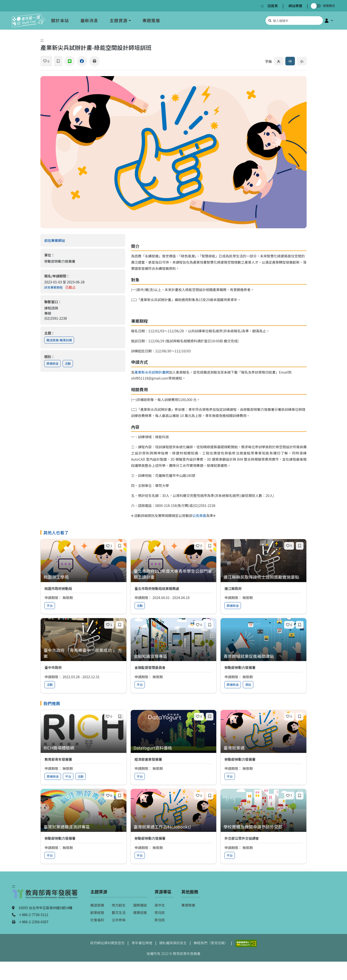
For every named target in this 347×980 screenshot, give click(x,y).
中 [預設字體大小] (290, 61)
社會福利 (97, 920)
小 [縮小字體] (302, 61)
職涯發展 (97, 905)
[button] (329, 21)
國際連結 (140, 905)
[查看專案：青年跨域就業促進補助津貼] (263, 656)
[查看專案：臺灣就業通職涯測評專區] (84, 827)
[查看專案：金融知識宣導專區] (174, 656)
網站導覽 (295, 6)
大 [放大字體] (279, 61)
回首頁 (273, 6)
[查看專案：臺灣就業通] (263, 748)
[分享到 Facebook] (82, 61)
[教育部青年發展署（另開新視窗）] (45, 896)
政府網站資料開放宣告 (108, 943)
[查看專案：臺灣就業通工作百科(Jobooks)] (174, 827)
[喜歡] (46, 61)
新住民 (160, 920)
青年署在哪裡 (142, 943)
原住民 (160, 912)
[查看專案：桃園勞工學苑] (84, 577)
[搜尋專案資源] (294, 21)
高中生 (160, 905)
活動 (68, 363)
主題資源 (119, 20)
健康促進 (140, 912)
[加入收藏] (58, 61)
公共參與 (119, 920)
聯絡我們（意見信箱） (211, 943)
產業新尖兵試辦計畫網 (152, 372)
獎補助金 (52, 363)
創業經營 (97, 912)
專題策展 (151, 20)
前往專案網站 (64, 240)
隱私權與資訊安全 (173, 943)
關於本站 (60, 20)
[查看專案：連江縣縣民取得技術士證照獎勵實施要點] (263, 577)
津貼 (248, 685)
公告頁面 (199, 515)
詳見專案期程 (53, 287)
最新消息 (89, 20)
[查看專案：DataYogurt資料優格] (174, 748)
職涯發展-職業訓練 (59, 340)
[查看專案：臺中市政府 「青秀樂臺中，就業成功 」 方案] (84, 653)
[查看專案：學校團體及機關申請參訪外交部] (263, 827)
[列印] (94, 61)
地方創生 (119, 905)
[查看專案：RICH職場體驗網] (84, 748)
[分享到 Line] (70, 61)
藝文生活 (119, 912)
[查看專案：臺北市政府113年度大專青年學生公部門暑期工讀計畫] (174, 574)
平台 (50, 606)
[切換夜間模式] (317, 6)
